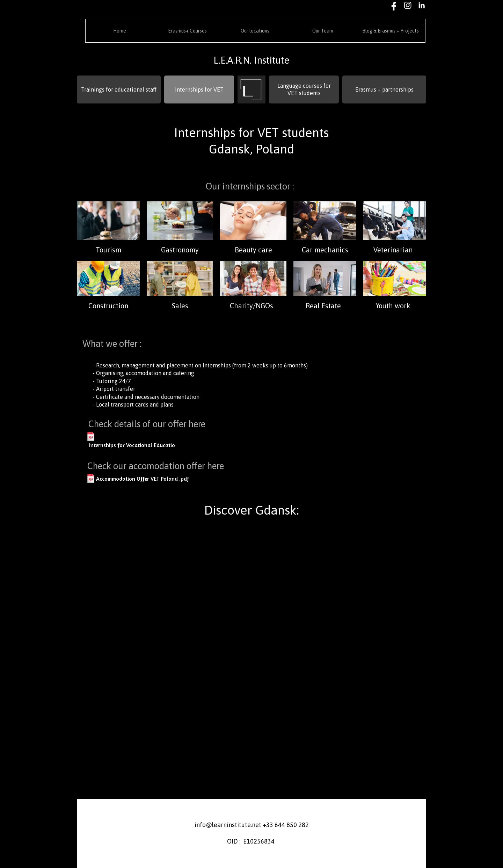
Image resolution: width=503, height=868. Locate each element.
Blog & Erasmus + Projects (391, 31)
